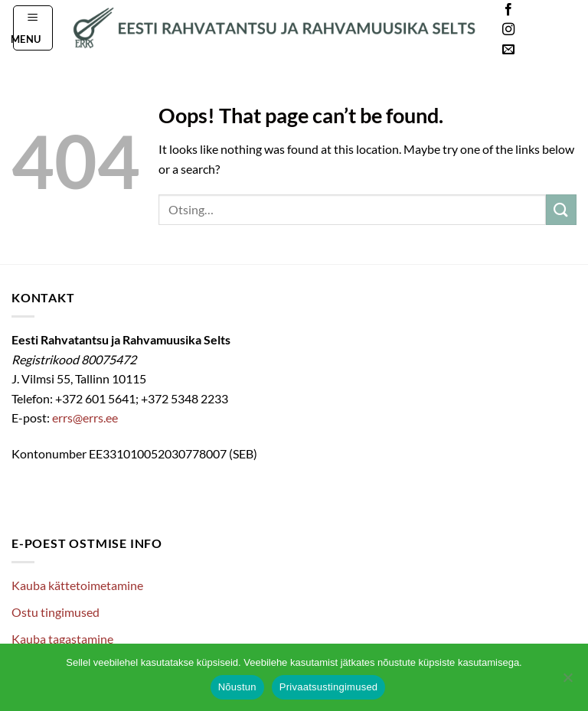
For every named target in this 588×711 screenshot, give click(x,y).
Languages (553, 30)
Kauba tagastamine (62, 639)
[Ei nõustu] (567, 682)
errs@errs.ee (85, 417)
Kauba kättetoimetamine (77, 585)
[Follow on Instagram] (508, 30)
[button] (33, 28)
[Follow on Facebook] (508, 10)
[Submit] (561, 209)
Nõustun (237, 687)
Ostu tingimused (56, 612)
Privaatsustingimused (329, 687)
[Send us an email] (508, 50)
